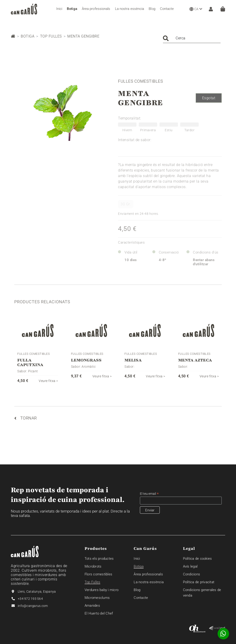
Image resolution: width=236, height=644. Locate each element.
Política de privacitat (199, 582)
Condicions (192, 574)
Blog (137, 590)
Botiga (28, 36)
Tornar (26, 418)
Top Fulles (51, 36)
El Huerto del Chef (99, 613)
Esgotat (209, 98)
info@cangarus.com (33, 606)
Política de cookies (198, 559)
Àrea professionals (148, 574)
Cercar (166, 38)
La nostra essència (149, 582)
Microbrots (93, 566)
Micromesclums (97, 598)
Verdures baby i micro (102, 590)
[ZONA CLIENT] (210, 9)
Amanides (92, 606)
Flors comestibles (98, 574)
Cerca (181, 38)
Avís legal (190, 566)
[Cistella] (223, 9)
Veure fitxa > (48, 381)
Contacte (141, 598)
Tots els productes (99, 559)
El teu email (149, 494)
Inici (137, 559)
